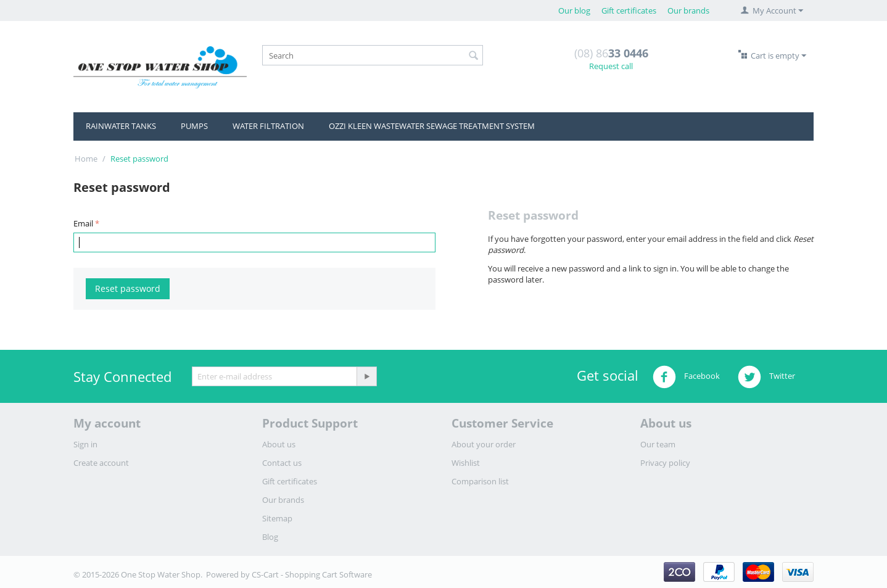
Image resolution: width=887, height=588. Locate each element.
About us (279, 444)
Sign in (85, 444)
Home (86, 159)
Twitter (766, 377)
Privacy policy (665, 463)
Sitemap (277, 518)
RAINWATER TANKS (121, 126)
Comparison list (480, 481)
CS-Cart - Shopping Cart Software (312, 574)
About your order (484, 444)
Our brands (688, 10)
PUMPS (194, 126)
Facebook (686, 377)
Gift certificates (629, 10)
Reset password (128, 288)
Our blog (574, 10)
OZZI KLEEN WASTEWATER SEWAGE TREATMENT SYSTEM (432, 126)
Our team (658, 444)
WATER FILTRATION (268, 126)
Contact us (282, 463)
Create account (101, 463)
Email (83, 223)
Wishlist (466, 463)
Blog (270, 537)
